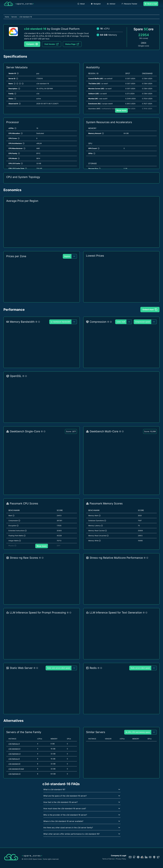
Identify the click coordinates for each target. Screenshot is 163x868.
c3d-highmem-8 (14, 774)
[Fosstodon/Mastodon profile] (154, 857)
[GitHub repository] (134, 857)
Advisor (111, 4)
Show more (121, 110)
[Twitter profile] (158, 857)
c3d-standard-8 (14, 764)
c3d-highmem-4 (14, 754)
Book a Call (151, 4)
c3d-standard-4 (14, 749)
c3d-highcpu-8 (14, 759)
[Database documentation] (138, 857)
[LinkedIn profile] (146, 857)
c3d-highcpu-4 (14, 744)
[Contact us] (130, 857)
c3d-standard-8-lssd (16, 769)
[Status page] (142, 857)
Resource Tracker (129, 4)
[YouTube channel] (150, 857)
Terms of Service (108, 859)
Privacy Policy (121, 859)
